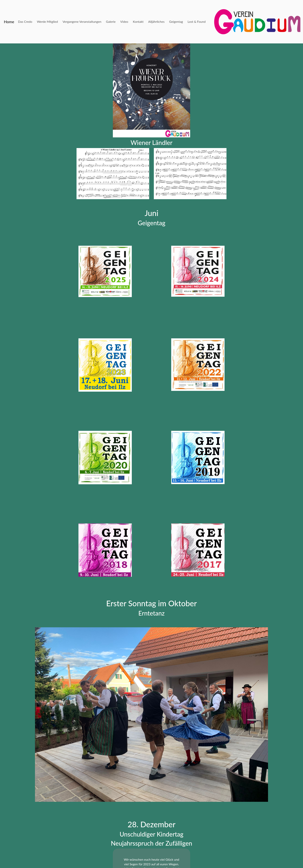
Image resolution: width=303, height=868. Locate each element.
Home (9, 22)
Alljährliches (156, 22)
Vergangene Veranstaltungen (82, 22)
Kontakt (138, 22)
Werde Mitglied (47, 22)
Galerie (111, 22)
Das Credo (25, 22)
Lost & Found (197, 22)
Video (124, 22)
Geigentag (176, 22)
